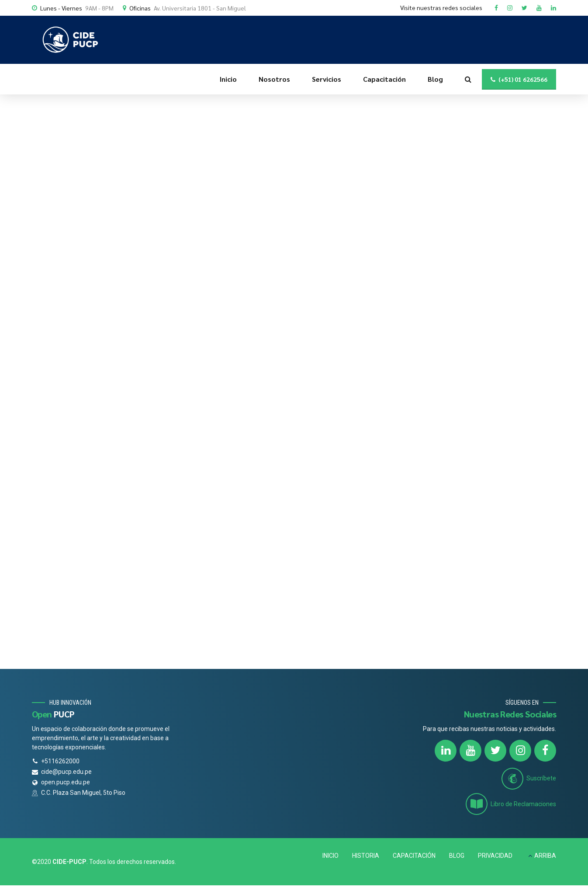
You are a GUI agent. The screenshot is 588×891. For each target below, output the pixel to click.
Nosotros (274, 79)
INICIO (330, 856)
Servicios (327, 79)
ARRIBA (545, 856)
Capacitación (384, 79)
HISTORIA (366, 856)
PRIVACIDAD (495, 856)
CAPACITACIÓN (414, 856)
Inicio (228, 79)
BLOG (457, 856)
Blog (435, 79)
